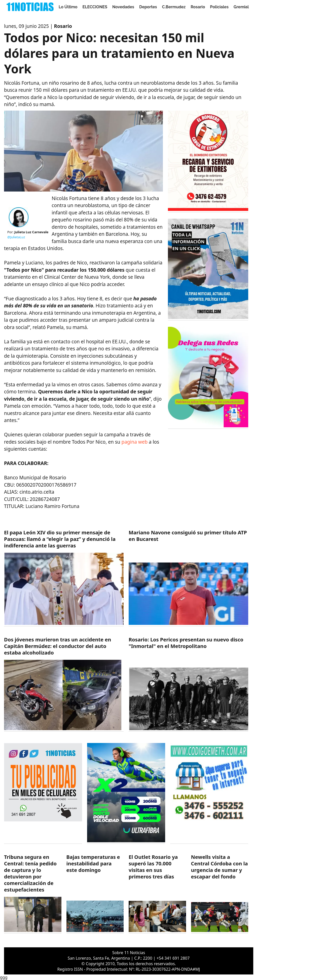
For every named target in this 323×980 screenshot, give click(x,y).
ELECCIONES (95, 7)
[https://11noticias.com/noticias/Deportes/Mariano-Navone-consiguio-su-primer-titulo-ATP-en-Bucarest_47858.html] (188, 578)
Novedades (123, 7)
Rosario (198, 7)
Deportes (148, 7)
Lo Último (68, 7)
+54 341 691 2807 (173, 958)
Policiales (219, 7)
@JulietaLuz (16, 237)
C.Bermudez (174, 7)
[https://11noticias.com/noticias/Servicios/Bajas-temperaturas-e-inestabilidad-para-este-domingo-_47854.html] (95, 894)
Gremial (241, 7)
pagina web (135, 442)
